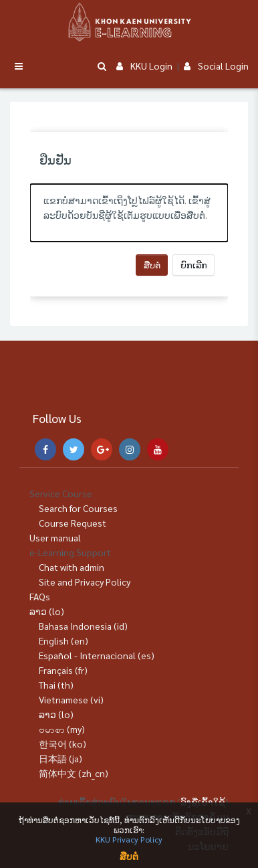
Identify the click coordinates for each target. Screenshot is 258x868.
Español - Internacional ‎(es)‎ (97, 655)
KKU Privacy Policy (129, 839)
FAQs (40, 596)
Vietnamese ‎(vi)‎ (71, 699)
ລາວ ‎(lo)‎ (47, 611)
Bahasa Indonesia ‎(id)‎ (83, 626)
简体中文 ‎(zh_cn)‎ (74, 773)
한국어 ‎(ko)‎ (62, 744)
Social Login (216, 66)
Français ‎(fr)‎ (63, 670)
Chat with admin (72, 567)
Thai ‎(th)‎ (56, 685)
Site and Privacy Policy (85, 582)
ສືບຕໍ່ (152, 265)
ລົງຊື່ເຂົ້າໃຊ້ (203, 802)
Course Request (73, 523)
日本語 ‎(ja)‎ (60, 758)
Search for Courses (78, 508)
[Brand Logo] (129, 22)
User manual (55, 537)
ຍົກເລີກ (194, 265)
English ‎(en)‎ (63, 640)
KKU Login (144, 66)
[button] (102, 67)
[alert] (129, 213)
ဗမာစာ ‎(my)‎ (62, 729)
